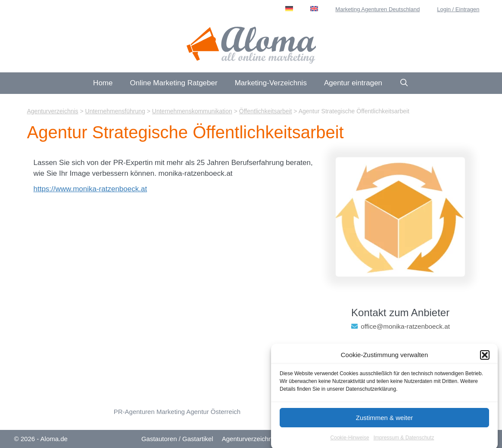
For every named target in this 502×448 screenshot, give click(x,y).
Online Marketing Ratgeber (173, 83)
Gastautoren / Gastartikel (177, 439)
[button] (485, 358)
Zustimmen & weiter (385, 421)
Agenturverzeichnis (249, 439)
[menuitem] (289, 9)
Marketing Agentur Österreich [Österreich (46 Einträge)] (198, 412)
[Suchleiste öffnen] (404, 83)
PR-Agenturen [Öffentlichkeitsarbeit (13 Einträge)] (134, 412)
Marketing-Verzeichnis (271, 83)
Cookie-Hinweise (350, 441)
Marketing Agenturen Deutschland (377, 9)
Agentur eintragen (353, 83)
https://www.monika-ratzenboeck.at (90, 189)
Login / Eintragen (458, 9)
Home (103, 83)
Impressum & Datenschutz (404, 441)
